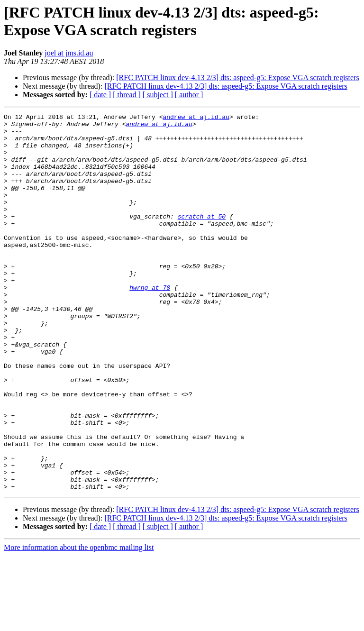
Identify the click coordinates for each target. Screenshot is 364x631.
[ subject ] (158, 95)
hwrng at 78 (150, 323)
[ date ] (100, 95)
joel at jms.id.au (69, 53)
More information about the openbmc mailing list (79, 623)
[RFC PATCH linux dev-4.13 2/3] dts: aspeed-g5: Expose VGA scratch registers (237, 78)
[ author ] (189, 95)
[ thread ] (127, 95)
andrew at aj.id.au (196, 118)
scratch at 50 (202, 238)
